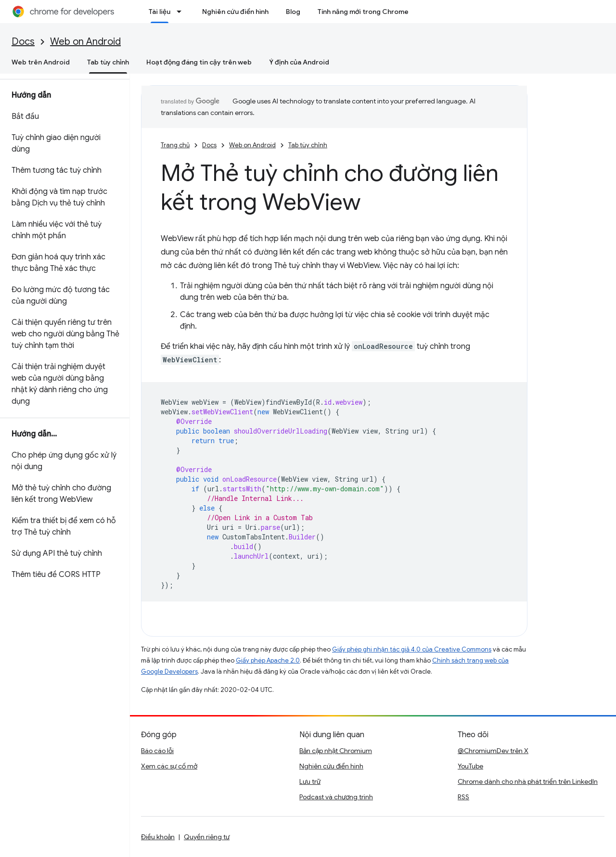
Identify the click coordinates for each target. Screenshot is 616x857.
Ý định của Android (299, 62)
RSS (463, 797)
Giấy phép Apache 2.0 (268, 660)
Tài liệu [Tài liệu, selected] (160, 12)
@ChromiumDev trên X (493, 751)
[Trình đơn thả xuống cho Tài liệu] (182, 12)
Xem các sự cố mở (169, 766)
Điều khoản (158, 837)
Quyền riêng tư (207, 837)
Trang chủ (175, 145)
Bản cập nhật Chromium (336, 751)
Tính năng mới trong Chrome (363, 12)
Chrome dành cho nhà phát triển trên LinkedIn (528, 781)
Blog (293, 12)
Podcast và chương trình (336, 797)
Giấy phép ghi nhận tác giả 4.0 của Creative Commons (412, 649)
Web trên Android (41, 62)
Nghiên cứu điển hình (235, 12)
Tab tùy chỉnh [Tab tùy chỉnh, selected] (108, 62)
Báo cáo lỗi (157, 751)
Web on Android (85, 42)
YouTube (470, 766)
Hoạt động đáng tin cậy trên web (199, 62)
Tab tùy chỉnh (308, 145)
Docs (23, 42)
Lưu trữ (310, 781)
